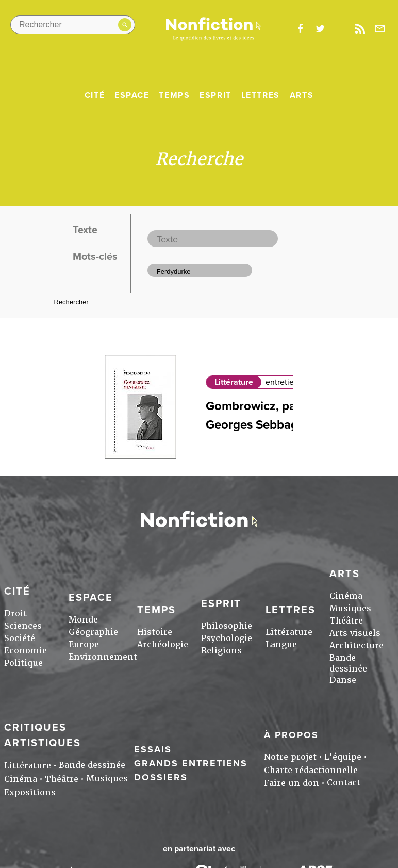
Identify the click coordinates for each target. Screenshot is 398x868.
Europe (84, 644)
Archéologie (163, 644)
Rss (360, 29)
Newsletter (380, 29)
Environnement (103, 657)
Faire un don (292, 783)
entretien (282, 382)
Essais (153, 749)
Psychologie (227, 638)
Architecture (356, 645)
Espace (132, 95)
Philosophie (227, 626)
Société (20, 638)
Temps (174, 95)
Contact (344, 783)
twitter (320, 29)
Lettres (261, 95)
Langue (281, 644)
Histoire (155, 632)
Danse (343, 680)
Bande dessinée (348, 663)
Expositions (30, 792)
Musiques (350, 608)
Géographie (93, 632)
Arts (302, 95)
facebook (300, 29)
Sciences (23, 626)
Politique (23, 663)
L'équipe (343, 757)
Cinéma (346, 596)
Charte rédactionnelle (311, 770)
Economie (26, 651)
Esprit (215, 95)
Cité (95, 95)
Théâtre (346, 621)
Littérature (234, 382)
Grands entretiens (191, 763)
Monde (83, 620)
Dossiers (161, 777)
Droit (15, 613)
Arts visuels (355, 633)
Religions (221, 651)
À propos (291, 735)
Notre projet (290, 757)
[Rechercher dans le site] (73, 25)
